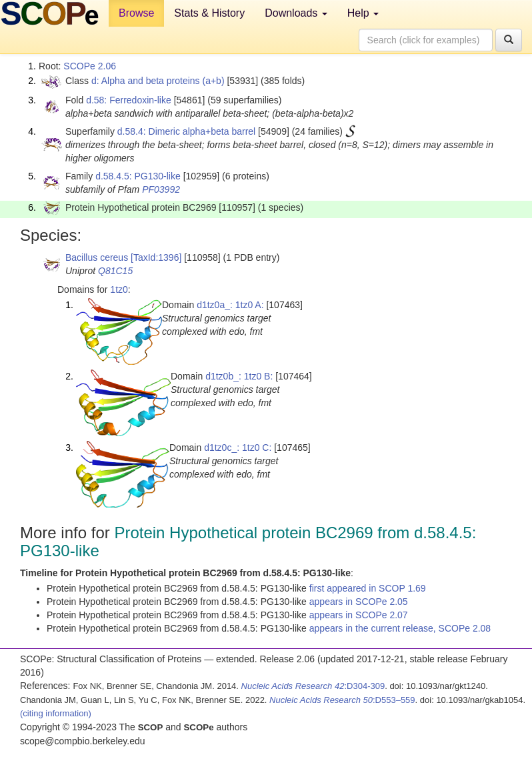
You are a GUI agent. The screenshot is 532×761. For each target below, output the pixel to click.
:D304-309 (313, 686)
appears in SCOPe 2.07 (359, 615)
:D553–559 (342, 700)
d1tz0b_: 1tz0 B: (239, 376)
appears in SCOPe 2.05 (359, 602)
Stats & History (209, 13)
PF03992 (161, 189)
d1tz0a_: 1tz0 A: (230, 305)
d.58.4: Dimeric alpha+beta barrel (186, 131)
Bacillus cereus (97, 257)
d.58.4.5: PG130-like (138, 176)
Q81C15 (115, 271)
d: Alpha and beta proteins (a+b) (158, 81)
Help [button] (363, 13)
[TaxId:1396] (156, 257)
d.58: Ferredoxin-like (129, 100)
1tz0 (119, 289)
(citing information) (56, 713)
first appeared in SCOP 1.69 (368, 588)
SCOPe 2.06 (90, 66)
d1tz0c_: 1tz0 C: (238, 448)
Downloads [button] (296, 13)
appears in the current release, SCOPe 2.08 (400, 628)
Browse (136, 13)
